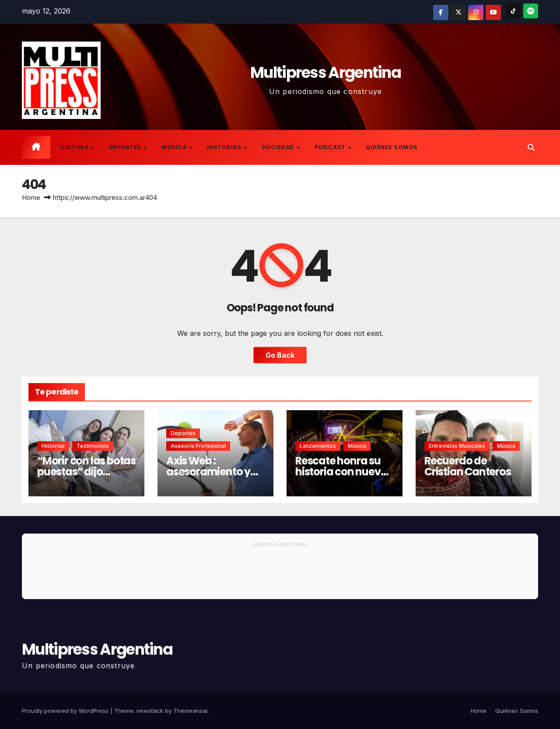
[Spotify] (531, 11)
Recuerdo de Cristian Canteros (468, 466)
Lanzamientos (318, 446)
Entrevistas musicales (457, 446)
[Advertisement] (280, 575)
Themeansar (191, 711)
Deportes (126, 147)
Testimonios (93, 446)
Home (31, 197)
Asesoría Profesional (198, 446)
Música (175, 147)
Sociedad (279, 147)
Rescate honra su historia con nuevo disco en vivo (341, 472)
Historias (225, 147)
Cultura (75, 147)
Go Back (280, 355)
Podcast (331, 147)
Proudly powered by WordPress (66, 711)
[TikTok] (513, 11)
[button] (531, 147)
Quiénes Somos (392, 147)
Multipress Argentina (325, 72)
